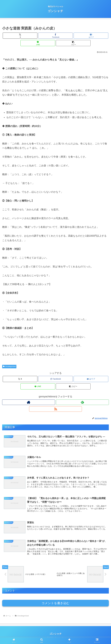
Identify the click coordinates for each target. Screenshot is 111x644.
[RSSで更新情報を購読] (56, 409)
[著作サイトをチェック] (29, 402)
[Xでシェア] (20, 36)
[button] (73, 43)
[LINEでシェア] (38, 43)
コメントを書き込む (55, 605)
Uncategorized (9, 366)
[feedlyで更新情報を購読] (82, 402)
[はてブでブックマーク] (91, 36)
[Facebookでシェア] (56, 36)
